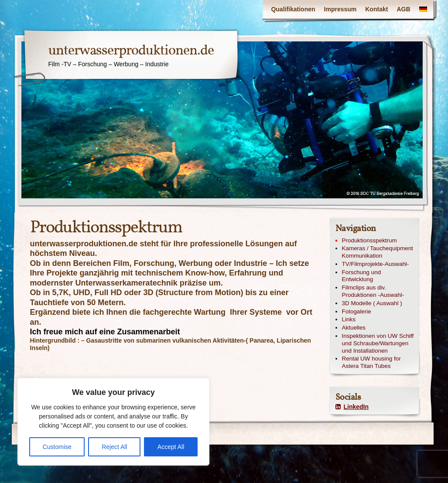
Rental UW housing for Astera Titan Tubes (371, 362)
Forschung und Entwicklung (362, 276)
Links (349, 319)
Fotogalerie (357, 311)
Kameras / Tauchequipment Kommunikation (378, 252)
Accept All (171, 447)
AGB (403, 9)
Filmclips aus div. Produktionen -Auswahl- (373, 291)
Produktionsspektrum (369, 240)
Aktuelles (354, 328)
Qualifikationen (293, 9)
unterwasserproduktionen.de (131, 51)
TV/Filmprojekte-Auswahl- (376, 264)
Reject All (114, 447)
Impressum (340, 9)
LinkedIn (352, 407)
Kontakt (376, 9)
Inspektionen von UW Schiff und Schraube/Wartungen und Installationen (378, 343)
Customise (57, 447)
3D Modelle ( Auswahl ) (372, 303)
